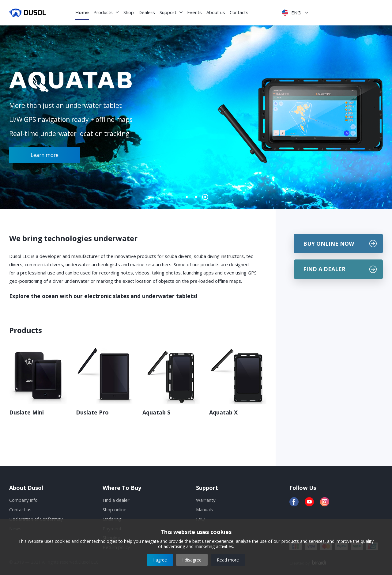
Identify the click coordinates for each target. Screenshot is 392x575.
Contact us (20, 509)
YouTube (309, 502)
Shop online (115, 509)
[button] (187, 197)
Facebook (294, 502)
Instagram (325, 502)
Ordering (112, 519)
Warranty (206, 500)
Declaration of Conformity (36, 519)
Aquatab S (156, 412)
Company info (23, 500)
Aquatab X (223, 412)
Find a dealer (116, 500)
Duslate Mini (26, 412)
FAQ (200, 519)
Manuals (205, 509)
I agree (160, 560)
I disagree (192, 560)
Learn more (45, 155)
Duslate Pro (92, 412)
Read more (228, 560)
